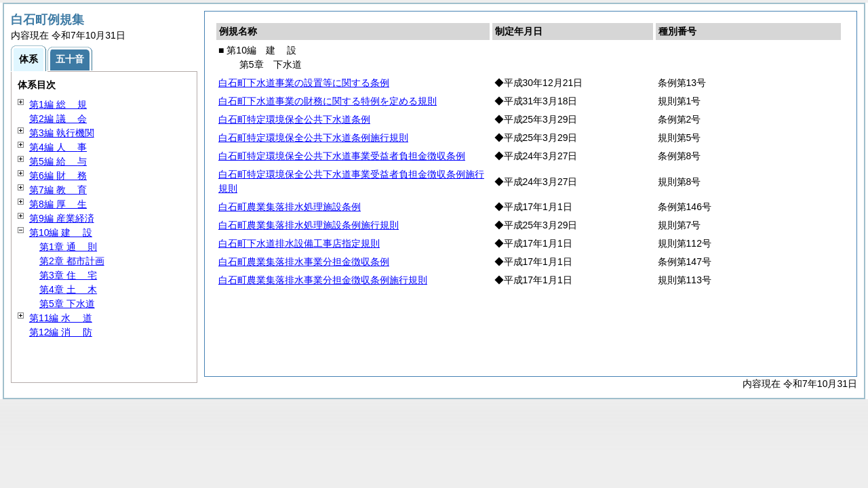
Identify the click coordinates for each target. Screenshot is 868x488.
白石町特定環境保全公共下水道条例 (294, 119)
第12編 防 (61, 332)
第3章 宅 (68, 275)
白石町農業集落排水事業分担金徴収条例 (304, 262)
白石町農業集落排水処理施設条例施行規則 (309, 225)
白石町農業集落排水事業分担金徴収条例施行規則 (323, 280)
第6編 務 (58, 176)
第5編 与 (58, 161)
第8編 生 (58, 204)
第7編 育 (58, 190)
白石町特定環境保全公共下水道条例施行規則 (313, 138)
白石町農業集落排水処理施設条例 (290, 207)
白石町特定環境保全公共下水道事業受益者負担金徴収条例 (342, 156)
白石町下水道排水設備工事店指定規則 (299, 243)
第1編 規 (58, 104)
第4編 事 (58, 147)
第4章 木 (68, 289)
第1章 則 (68, 247)
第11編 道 (61, 318)
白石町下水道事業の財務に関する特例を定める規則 (328, 101)
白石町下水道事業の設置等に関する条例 (304, 83)
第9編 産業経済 (62, 218)
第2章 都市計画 (72, 261)
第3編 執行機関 (62, 133)
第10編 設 (61, 232)
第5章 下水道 (67, 304)
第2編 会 (58, 119)
